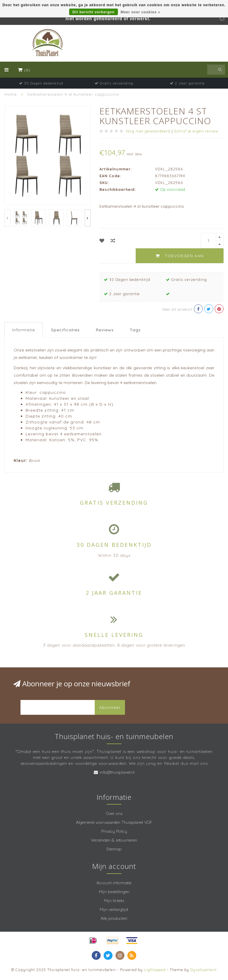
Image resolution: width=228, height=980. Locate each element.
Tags (135, 330)
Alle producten (114, 918)
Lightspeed (155, 970)
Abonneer (110, 707)
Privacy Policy (114, 831)
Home (11, 94)
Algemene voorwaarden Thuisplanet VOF (114, 822)
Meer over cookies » (140, 12)
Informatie (24, 330)
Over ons (114, 813)
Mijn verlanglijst (114, 909)
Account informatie (114, 883)
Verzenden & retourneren (114, 840)
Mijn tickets (114, 901)
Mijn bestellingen (114, 892)
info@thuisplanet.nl (117, 772)
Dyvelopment (204, 970)
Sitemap (114, 849)
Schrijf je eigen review (196, 131)
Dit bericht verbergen (94, 12)
